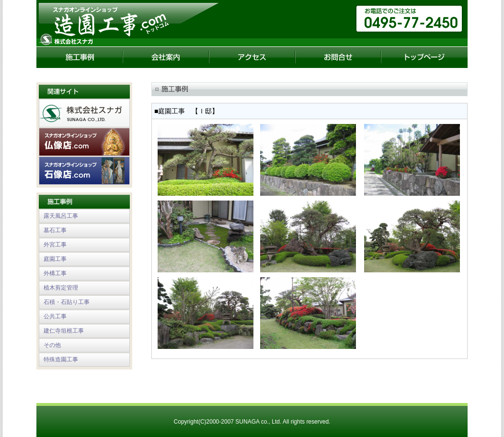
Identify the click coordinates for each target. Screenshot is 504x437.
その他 (52, 345)
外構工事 (55, 273)
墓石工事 (55, 230)
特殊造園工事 (61, 359)
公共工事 (55, 316)
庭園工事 (55, 259)
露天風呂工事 (61, 216)
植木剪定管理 (61, 288)
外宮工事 (55, 245)
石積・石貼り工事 (67, 302)
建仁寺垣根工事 (64, 331)
